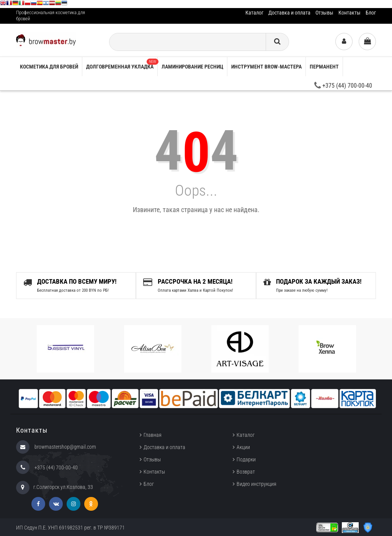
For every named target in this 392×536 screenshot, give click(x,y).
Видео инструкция (256, 484)
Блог (371, 13)
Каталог (254, 13)
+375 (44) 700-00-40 (343, 86)
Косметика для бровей (49, 67)
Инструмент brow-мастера (266, 67)
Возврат (246, 472)
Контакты (350, 13)
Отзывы (324, 13)
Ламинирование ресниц (192, 67)
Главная (153, 435)
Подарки (246, 459)
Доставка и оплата (289, 13)
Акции (243, 447)
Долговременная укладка (122, 64)
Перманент (324, 67)
